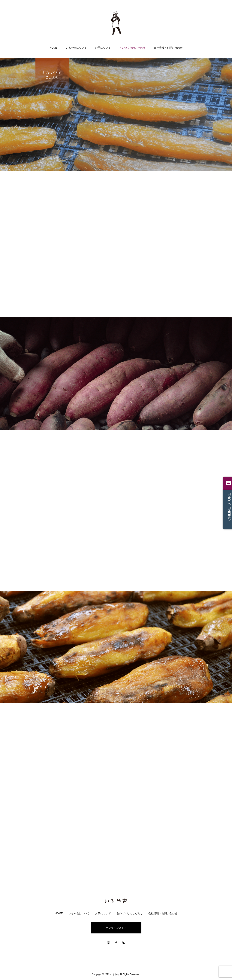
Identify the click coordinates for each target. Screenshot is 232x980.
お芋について (103, 48)
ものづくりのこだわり (132, 48)
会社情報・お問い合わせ (168, 48)
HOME (54, 48)
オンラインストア (116, 928)
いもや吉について (76, 48)
